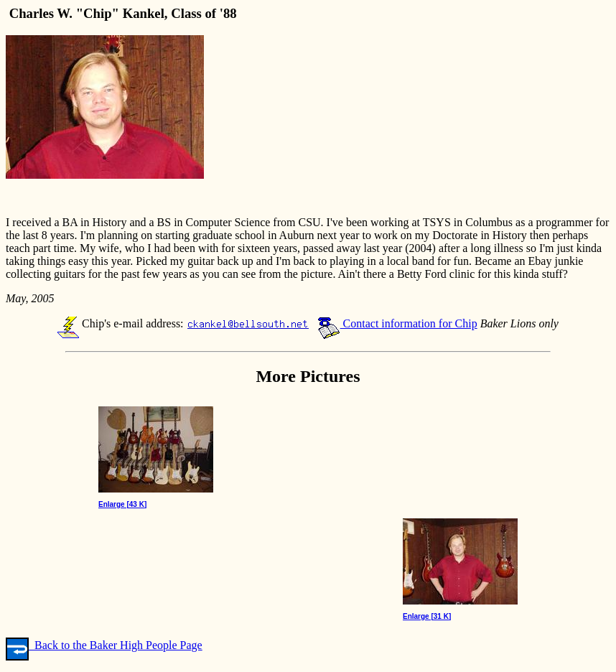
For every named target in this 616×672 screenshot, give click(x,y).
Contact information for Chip (397, 323)
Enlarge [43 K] (122, 504)
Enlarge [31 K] (427, 616)
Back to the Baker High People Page (104, 645)
